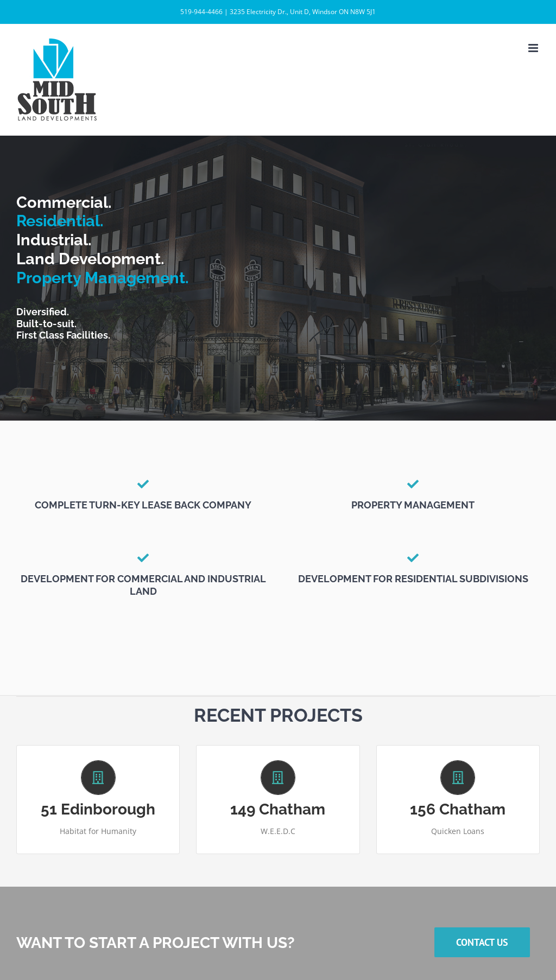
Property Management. (103, 278)
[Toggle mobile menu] (534, 48)
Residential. (60, 221)
